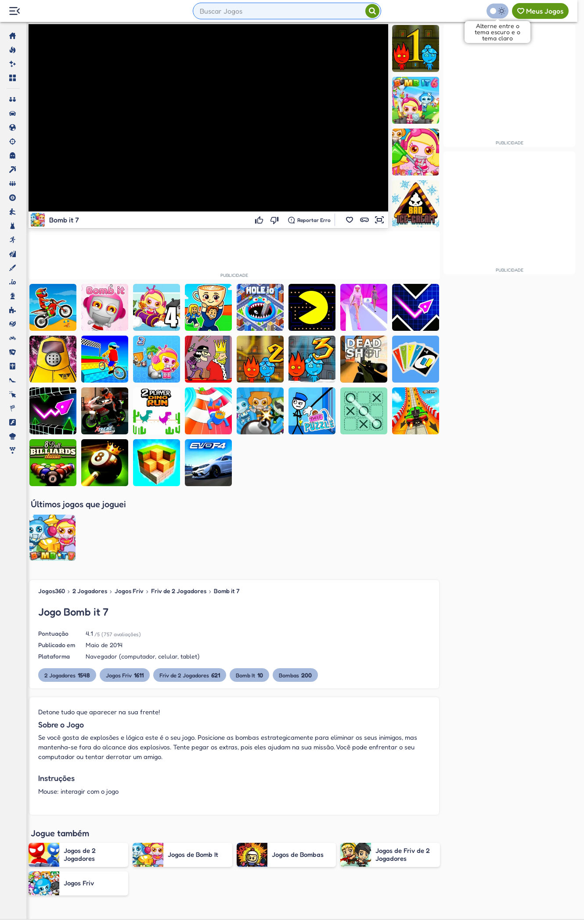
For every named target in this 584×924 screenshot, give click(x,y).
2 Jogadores (90, 518)
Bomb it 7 (227, 518)
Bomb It (249, 603)
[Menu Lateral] (14, 11)
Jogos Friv (129, 518)
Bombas (295, 603)
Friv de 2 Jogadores (179, 518)
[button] (350, 220)
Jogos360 (52, 518)
